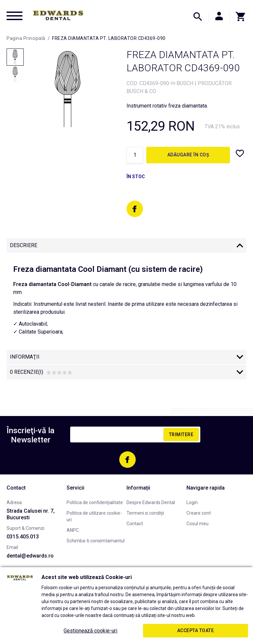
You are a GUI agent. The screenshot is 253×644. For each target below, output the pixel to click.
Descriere (24, 245)
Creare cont (199, 513)
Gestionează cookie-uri (90, 631)
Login (192, 502)
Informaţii (25, 357)
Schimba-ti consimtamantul (96, 541)
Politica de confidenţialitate (95, 502)
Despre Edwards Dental (151, 502)
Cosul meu (197, 524)
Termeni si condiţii (145, 513)
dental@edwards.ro (30, 556)
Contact (135, 524)
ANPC (73, 530)
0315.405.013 (23, 537)
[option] (68, 89)
